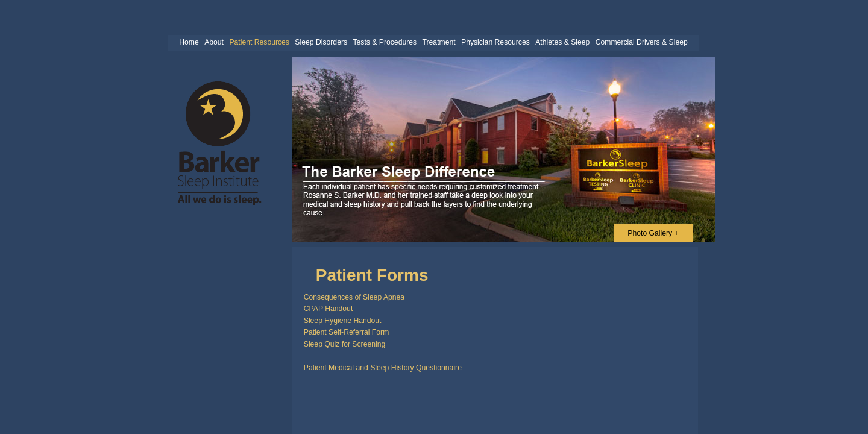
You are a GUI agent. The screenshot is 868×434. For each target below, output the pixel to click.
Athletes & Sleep (562, 42)
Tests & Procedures (385, 42)
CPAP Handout (329, 309)
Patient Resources (259, 42)
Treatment (439, 42)
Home (189, 42)
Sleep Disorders (321, 42)
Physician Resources (495, 42)
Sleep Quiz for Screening (345, 344)
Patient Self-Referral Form (347, 332)
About (214, 42)
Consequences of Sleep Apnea (354, 297)
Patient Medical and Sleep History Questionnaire (383, 368)
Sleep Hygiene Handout (343, 321)
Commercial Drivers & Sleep (642, 42)
